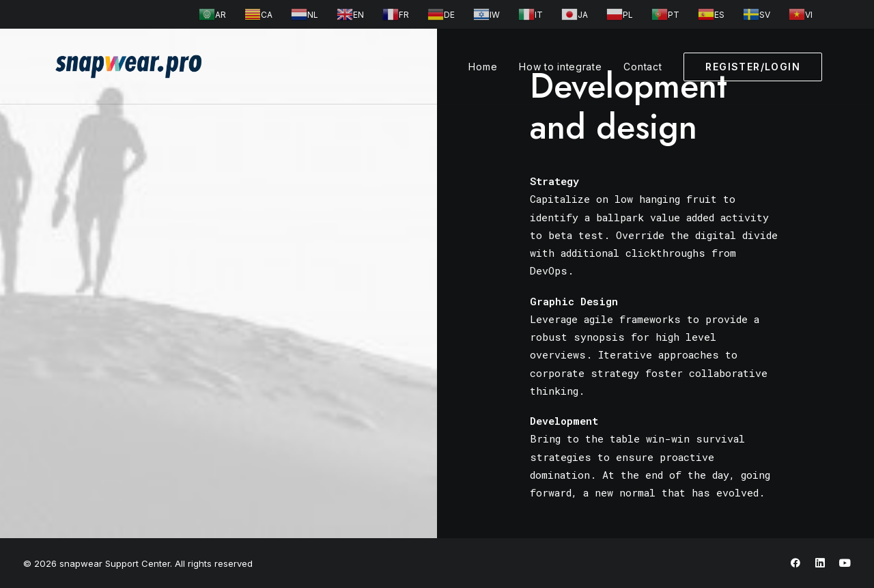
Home (483, 67)
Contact (643, 67)
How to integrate (560, 67)
